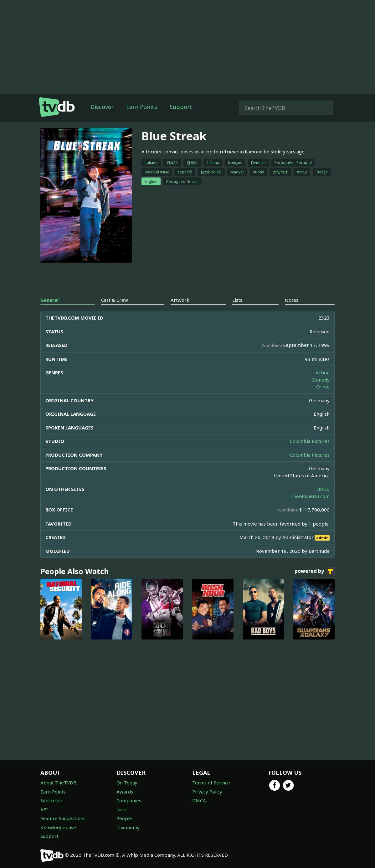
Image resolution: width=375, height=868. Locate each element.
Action (323, 372)
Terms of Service (211, 783)
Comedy (321, 380)
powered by (315, 572)
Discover (102, 107)
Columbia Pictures (310, 441)
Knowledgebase (58, 827)
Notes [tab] (292, 300)
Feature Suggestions (63, 818)
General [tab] (49, 300)
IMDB (323, 489)
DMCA (199, 800)
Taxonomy (128, 827)
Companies (129, 800)
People (124, 818)
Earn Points (142, 107)
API (44, 809)
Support (181, 107)
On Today (127, 783)
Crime (323, 387)
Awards (125, 792)
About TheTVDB (58, 783)
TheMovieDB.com (310, 496)
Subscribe (51, 800)
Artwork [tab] (180, 300)
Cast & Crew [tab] (115, 300)
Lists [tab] (237, 300)
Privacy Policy (207, 792)
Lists (121, 809)
